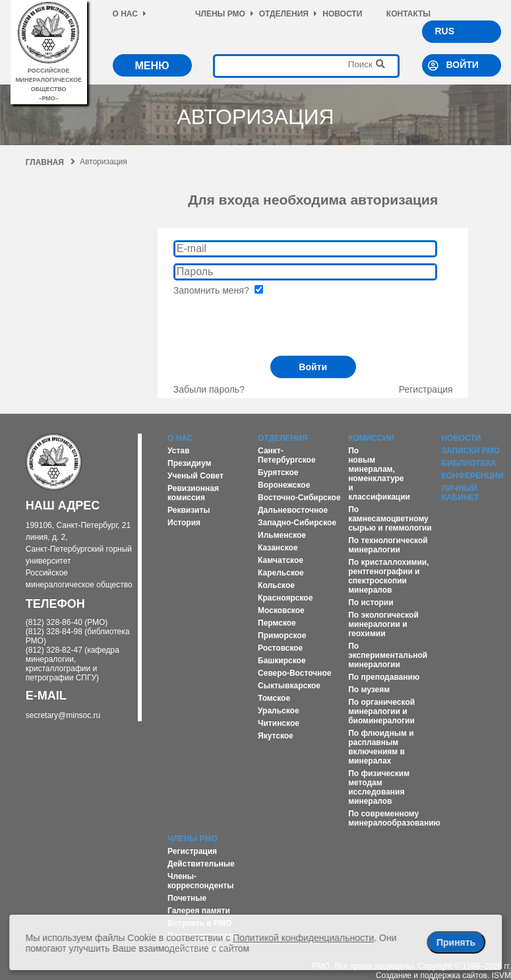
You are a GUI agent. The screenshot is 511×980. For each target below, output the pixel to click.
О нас (130, 14)
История (184, 523)
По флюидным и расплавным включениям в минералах (381, 747)
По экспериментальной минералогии (388, 655)
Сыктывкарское (289, 686)
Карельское (281, 573)
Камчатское (281, 560)
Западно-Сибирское (297, 523)
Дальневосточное (293, 510)
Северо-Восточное (294, 673)
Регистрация (426, 389)
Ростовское (280, 648)
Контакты (408, 14)
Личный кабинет (460, 493)
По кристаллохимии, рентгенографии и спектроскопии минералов (388, 576)
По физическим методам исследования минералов (379, 787)
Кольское (276, 585)
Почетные (187, 898)
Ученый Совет (195, 476)
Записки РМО (470, 451)
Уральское (279, 711)
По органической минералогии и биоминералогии (381, 711)
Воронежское (284, 485)
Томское (274, 698)
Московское (281, 610)
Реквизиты (189, 510)
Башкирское (282, 661)
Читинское (279, 723)
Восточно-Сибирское (299, 498)
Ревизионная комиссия (193, 493)
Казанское (278, 548)
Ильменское (282, 535)
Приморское (282, 636)
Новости (342, 14)
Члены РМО (225, 14)
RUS (445, 31)
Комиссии (371, 438)
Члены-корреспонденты (201, 881)
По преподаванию (384, 677)
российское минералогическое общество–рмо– (48, 80)
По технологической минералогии (388, 545)
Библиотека (468, 463)
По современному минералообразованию (394, 818)
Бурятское (278, 473)
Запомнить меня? (218, 290)
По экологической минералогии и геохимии (383, 624)
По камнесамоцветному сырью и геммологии (390, 519)
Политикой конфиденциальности (303, 938)
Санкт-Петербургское (287, 455)
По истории (371, 603)
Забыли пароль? (209, 389)
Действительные (201, 864)
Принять (456, 942)
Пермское (277, 623)
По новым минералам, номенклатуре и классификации (379, 474)
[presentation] (274, 321)
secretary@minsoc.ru (63, 715)
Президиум (189, 463)
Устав (178, 451)
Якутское (276, 736)
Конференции (472, 476)
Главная (50, 162)
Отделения (288, 14)
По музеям (369, 690)
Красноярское (285, 598)
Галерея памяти (199, 911)
